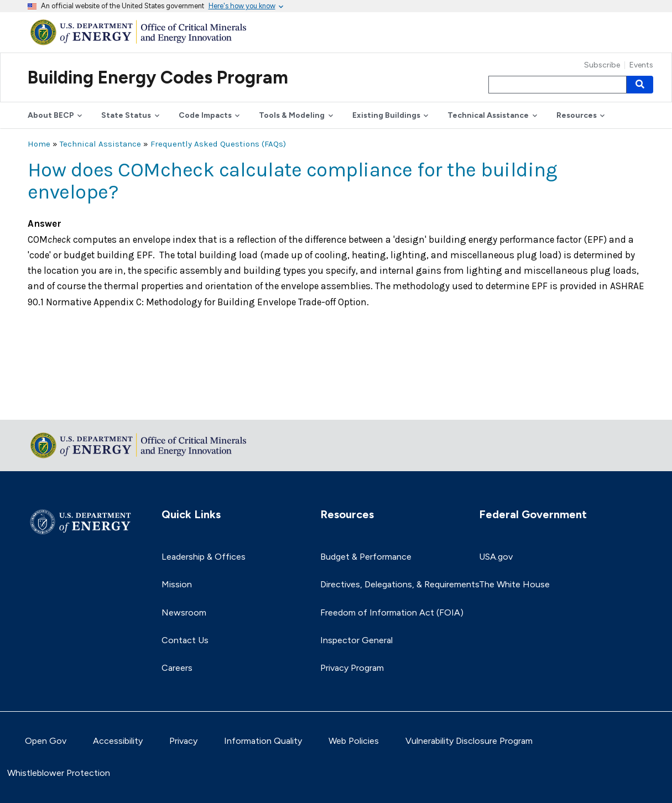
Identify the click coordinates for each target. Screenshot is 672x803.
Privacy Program (352, 668)
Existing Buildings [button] (386, 115)
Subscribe (602, 65)
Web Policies (354, 741)
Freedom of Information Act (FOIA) (392, 612)
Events (641, 65)
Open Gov (46, 741)
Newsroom (184, 612)
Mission (177, 584)
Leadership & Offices (204, 557)
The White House (514, 584)
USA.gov (496, 557)
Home (39, 144)
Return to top (55, 404)
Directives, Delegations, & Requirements (400, 584)
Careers (177, 668)
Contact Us (185, 640)
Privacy (183, 741)
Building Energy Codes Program (158, 77)
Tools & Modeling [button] (292, 115)
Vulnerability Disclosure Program (469, 741)
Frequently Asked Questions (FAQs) (218, 144)
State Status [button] (126, 115)
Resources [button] (577, 115)
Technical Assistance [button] (488, 115)
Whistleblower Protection (59, 773)
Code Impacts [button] (205, 115)
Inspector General (356, 640)
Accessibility (118, 741)
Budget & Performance (366, 557)
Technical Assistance (100, 144)
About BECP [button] (51, 115)
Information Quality (263, 741)
